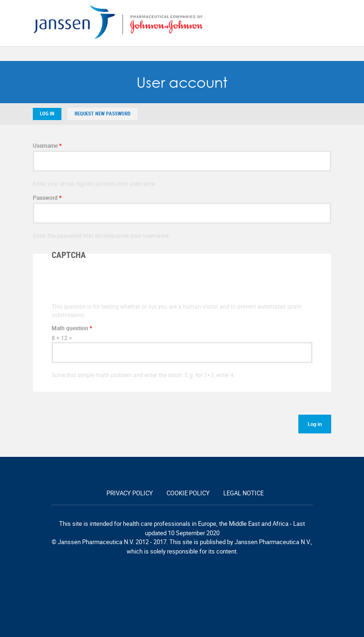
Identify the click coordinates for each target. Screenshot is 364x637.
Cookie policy (188, 493)
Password (47, 197)
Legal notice (243, 493)
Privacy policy (130, 493)
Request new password (102, 114)
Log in (47, 114)
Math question (72, 328)
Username (47, 145)
